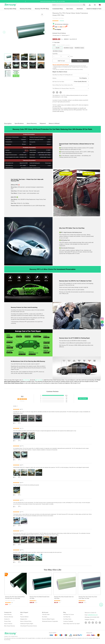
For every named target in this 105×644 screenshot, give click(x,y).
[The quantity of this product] (61, 58)
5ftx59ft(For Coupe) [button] (71, 48)
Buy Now (80, 62)
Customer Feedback (68, 623)
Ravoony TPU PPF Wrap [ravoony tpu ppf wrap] (42, 9)
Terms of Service (8, 625)
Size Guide (57, 42)
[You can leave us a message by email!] (61, 94)
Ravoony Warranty (9, 618)
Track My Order (46, 616)
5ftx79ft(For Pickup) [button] (58, 52)
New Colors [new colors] (70, 9)
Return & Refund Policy (26, 623)
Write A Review (83, 400)
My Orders (45, 618)
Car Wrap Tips (67, 618)
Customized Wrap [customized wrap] (58, 9)
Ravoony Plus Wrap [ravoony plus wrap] (26, 9)
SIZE (61, 45)
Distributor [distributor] (80, 9)
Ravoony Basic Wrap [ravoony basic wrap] (10, 9)
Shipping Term (24, 621)
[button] (84, 5)
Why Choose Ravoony (10, 628)
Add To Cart (61, 62)
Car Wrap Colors (67, 621)
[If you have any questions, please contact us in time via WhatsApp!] (57, 94)
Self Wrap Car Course (69, 616)
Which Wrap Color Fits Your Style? (72, 625)
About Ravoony (8, 616)
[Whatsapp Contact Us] (102, 322)
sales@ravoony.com (93, 617)
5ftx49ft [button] (58, 48)
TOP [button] (100, 546)
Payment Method (24, 618)
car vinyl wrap (26, 381)
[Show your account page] (90, 5)
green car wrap (39, 381)
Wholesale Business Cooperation (50, 623)
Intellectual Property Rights (27, 625)
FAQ (21, 616)
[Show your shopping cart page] (95, 5)
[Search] (69, 5)
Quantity (55, 55)
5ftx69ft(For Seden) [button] (83, 48)
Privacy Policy (8, 623)
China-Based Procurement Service (29, 628)
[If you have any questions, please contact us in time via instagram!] (54, 94)
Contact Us (7, 621)
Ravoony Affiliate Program (48, 621)
